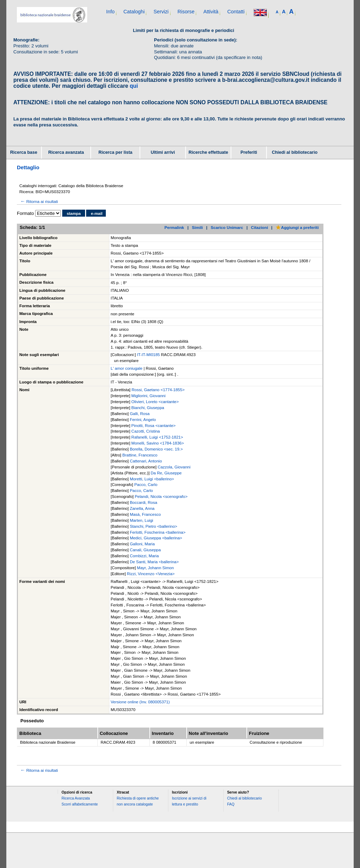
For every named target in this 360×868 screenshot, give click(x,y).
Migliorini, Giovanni (149, 396)
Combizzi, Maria (144, 556)
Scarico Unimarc (227, 227)
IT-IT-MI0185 (149, 355)
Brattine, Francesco (140, 455)
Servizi (161, 12)
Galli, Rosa (140, 414)
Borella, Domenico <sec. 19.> (156, 449)
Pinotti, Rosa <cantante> (154, 426)
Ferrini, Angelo (143, 420)
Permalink (174, 227)
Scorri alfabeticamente (80, 804)
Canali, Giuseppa (145, 550)
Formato (25, 213)
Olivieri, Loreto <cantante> (155, 402)
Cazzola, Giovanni (174, 467)
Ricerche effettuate (208, 152)
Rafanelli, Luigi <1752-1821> (157, 437)
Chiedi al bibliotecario (295, 152)
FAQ (231, 804)
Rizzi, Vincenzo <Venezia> (151, 574)
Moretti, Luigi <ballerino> (152, 479)
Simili (197, 227)
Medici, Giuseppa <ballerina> (156, 538)
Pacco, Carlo (146, 485)
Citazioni (260, 227)
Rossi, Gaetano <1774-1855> (158, 390)
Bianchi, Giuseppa (148, 408)
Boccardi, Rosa (143, 502)
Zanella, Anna (142, 508)
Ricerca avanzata (66, 152)
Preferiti (249, 152)
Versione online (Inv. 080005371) (140, 702)
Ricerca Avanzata (76, 798)
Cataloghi (134, 12)
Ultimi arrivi (163, 152)
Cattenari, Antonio (146, 461)
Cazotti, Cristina (146, 431)
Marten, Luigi (141, 520)
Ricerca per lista (115, 152)
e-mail (97, 213)
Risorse (186, 12)
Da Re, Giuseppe (166, 473)
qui (134, 86)
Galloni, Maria (142, 544)
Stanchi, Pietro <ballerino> (153, 526)
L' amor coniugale (127, 368)
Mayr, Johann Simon (156, 568)
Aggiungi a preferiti (297, 227)
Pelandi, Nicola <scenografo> (161, 497)
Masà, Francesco (145, 514)
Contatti (236, 12)
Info (110, 12)
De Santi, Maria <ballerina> (154, 562)
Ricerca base (24, 152)
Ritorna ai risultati (39, 201)
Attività (211, 12)
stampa (74, 213)
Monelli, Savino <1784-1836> (158, 443)
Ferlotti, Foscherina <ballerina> (158, 532)
